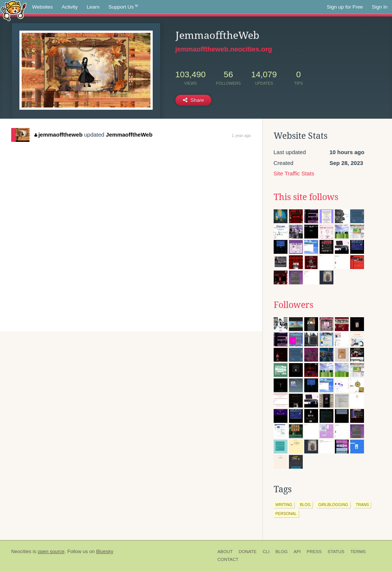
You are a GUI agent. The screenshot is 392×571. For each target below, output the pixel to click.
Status (336, 552)
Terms (358, 552)
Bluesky (105, 551)
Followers (293, 305)
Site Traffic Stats (294, 173)
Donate (248, 552)
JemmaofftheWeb (129, 135)
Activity (70, 7)
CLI (266, 552)
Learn (93, 7)
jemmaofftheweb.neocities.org (224, 49)
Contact (228, 559)
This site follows (306, 197)
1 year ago (242, 135)
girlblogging (333, 505)
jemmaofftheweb (58, 135)
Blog (282, 552)
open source (51, 551)
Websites (42, 7)
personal (286, 514)
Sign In (380, 7)
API (297, 552)
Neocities (21, 551)
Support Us (123, 7)
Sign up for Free (345, 7)
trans (363, 505)
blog (305, 505)
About (225, 552)
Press (314, 552)
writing (284, 505)
